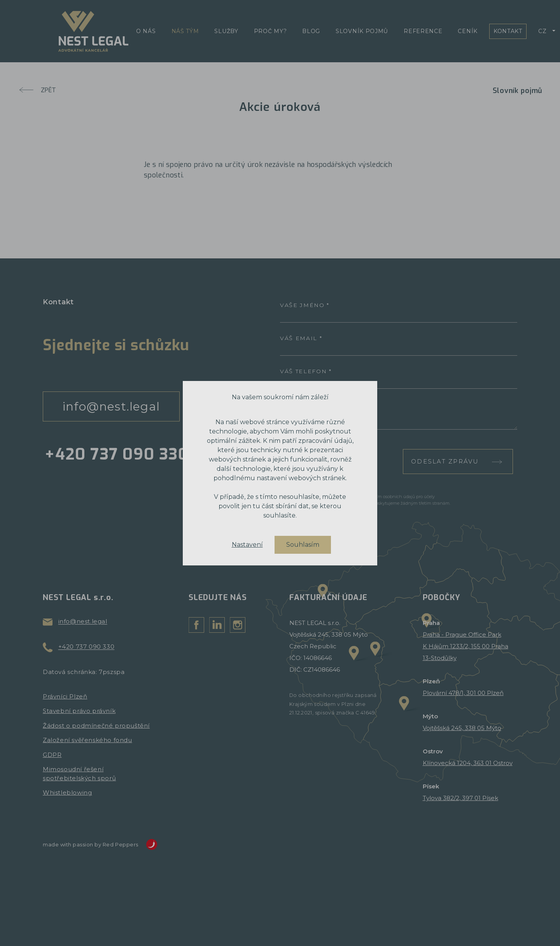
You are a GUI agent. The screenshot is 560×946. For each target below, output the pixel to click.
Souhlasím (303, 545)
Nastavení (247, 545)
